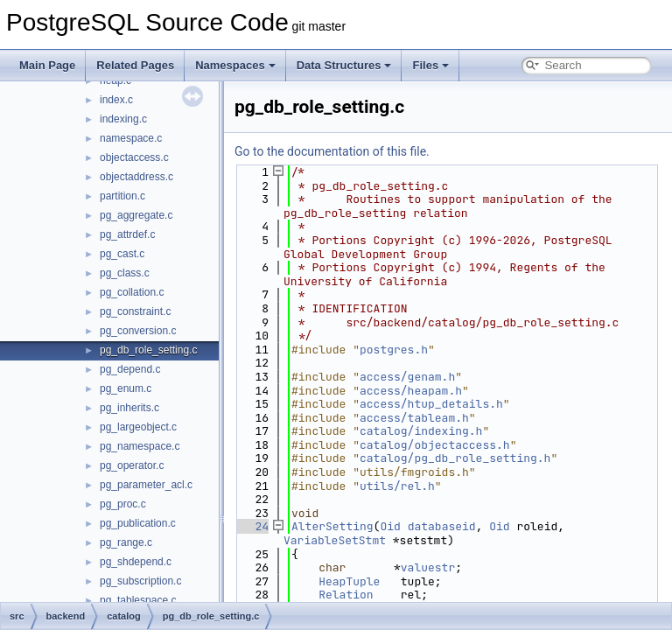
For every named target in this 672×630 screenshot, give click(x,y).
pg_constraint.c (135, 311)
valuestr (428, 567)
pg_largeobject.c (138, 427)
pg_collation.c (132, 292)
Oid (390, 526)
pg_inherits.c (129, 408)
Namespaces (235, 65)
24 (252, 526)
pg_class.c (125, 273)
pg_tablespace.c (138, 600)
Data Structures (344, 65)
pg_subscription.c (140, 581)
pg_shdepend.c (136, 562)
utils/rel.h (397, 486)
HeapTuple (349, 581)
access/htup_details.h (431, 404)
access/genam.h (407, 377)
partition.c (122, 196)
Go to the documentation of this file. (332, 151)
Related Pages (135, 65)
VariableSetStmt (335, 540)
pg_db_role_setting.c (148, 350)
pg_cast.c (122, 254)
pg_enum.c (126, 388)
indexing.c (123, 119)
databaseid (442, 526)
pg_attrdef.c (127, 234)
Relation (346, 595)
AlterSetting (332, 526)
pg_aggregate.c (136, 215)
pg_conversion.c (138, 331)
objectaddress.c (136, 177)
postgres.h (394, 350)
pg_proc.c (123, 504)
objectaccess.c (134, 157)
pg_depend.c (130, 369)
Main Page (47, 65)
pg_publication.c (138, 523)
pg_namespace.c (140, 446)
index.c (116, 100)
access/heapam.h (411, 391)
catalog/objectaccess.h (435, 445)
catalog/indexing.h (421, 431)
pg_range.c (126, 542)
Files (430, 65)
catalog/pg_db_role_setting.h (455, 458)
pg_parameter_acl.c (146, 485)
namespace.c (131, 138)
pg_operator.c (132, 465)
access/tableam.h (414, 418)
